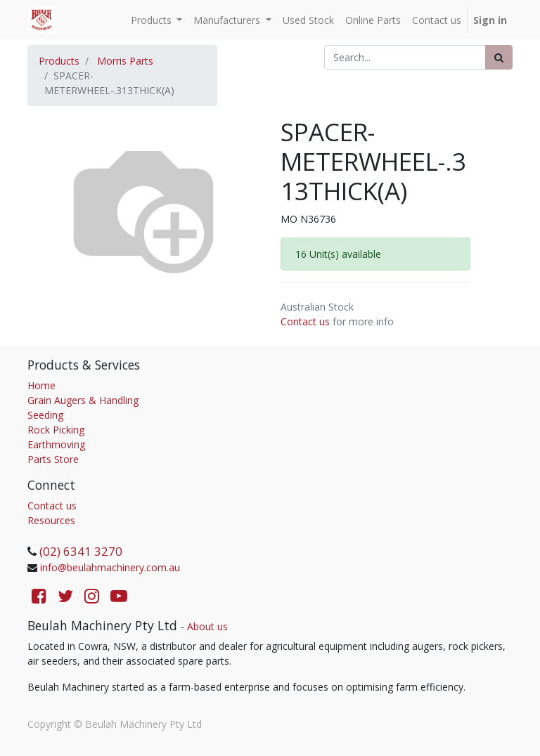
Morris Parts (125, 61)
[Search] (499, 57)
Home (41, 385)
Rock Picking (56, 430)
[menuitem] (308, 20)
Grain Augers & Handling (83, 400)
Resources (51, 520)
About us (207, 626)
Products (59, 61)
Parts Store (53, 459)
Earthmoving (56, 444)
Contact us (305, 321)
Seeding (45, 415)
